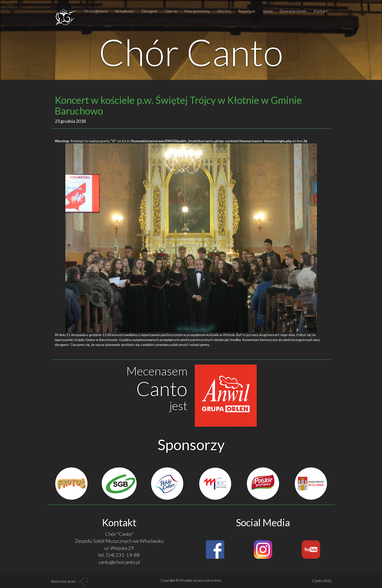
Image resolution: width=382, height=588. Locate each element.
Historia (224, 11)
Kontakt (321, 11)
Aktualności (125, 11)
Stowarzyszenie (293, 11)
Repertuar (247, 11)
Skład (268, 11)
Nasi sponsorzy (197, 11)
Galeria (171, 11)
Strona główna (96, 11)
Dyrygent (149, 11)
